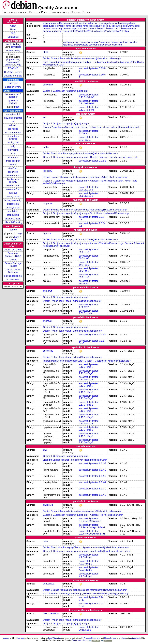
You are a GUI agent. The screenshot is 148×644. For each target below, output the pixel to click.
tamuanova (100, 45)
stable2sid (13, 211)
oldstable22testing (13, 222)
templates (16, 47)
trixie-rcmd (13, 157)
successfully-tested (89, 68)
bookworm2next (13, 189)
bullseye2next (13, 208)
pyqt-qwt (124, 42)
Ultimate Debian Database (13, 271)
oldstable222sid (13, 219)
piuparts (6, 638)
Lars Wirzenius (55, 638)
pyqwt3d (133, 42)
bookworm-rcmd (13, 176)
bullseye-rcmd (13, 197)
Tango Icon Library (80, 640)
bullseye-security (13, 200)
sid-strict (13, 125)
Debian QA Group (13, 250)
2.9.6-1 (103, 161)
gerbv (87, 42)
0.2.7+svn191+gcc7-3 (90, 521)
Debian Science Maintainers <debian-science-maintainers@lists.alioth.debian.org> (85, 177)
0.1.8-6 (103, 335)
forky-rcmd (13, 150)
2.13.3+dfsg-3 (86, 367)
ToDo (13, 240)
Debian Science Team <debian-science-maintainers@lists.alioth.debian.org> (82, 58)
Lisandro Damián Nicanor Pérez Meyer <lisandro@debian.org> (75, 460)
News (13, 29)
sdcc (91, 45)
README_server (13, 72)
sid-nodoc (13, 129)
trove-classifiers (114, 45)
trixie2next (13, 168)
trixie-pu (13, 165)
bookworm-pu (13, 185)
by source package (13, 102)
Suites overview (13, 87)
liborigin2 (95, 42)
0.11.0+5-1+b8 (86, 97)
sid (13, 121)
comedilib (74, 42)
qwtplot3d (83, 45)
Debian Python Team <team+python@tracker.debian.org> (110, 127)
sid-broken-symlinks (13, 138)
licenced (20, 638)
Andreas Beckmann (92, 638)
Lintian (13, 260)
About (13, 26)
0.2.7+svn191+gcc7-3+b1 (92, 527)
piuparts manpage (13, 76)
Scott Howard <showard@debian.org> (63, 62)
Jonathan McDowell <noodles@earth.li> (111, 551)
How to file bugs (13, 44)
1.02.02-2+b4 (86, 313)
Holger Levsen (110, 638)
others (123, 638)
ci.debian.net (13, 280)
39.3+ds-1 (84, 252)
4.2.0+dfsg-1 (85, 557)
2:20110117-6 (86, 190)
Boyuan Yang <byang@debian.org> (61, 127)
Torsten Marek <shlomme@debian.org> (63, 361)
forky (13, 146)
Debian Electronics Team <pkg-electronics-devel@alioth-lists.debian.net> (80, 153)
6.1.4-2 (103, 463)
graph (16, 107)
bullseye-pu (13, 204)
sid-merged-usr (13, 133)
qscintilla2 (68, 45)
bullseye (13, 193)
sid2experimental (13, 118)
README (13, 68)
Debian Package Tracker (13, 265)
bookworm (17, 91)
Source (13, 230)
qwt (76, 45)
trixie (13, 153)
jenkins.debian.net (13, 276)
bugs (19, 233)
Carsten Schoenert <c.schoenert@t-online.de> (114, 157)
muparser (105, 42)
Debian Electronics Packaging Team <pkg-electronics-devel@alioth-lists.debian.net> (86, 547)
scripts (8, 65)
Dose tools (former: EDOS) (13, 255)
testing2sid (13, 142)
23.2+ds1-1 (85, 133)
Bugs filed (13, 83)
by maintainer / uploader (13, 96)
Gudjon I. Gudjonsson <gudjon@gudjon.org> (106, 62)
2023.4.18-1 (85, 630)
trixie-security (13, 161)
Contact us (13, 37)
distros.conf (13, 62)
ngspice (115, 42)
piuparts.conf (13, 59)
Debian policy (13, 51)
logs (19, 65)
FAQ (13, 33)
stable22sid (13, 215)
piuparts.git (136, 638)
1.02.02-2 (84, 307)
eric (82, 42)
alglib (66, 42)
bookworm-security (13, 181)
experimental (13, 114)
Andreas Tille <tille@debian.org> (107, 181)
